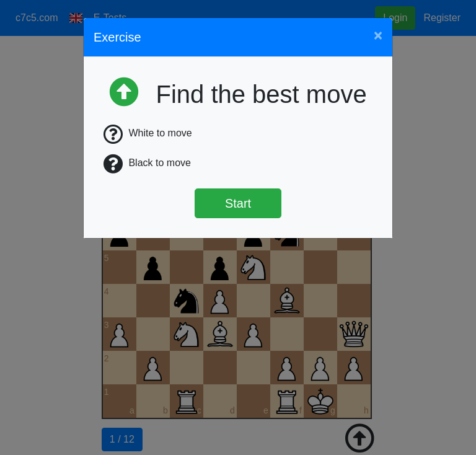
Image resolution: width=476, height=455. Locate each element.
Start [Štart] (238, 203)
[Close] (378, 35)
